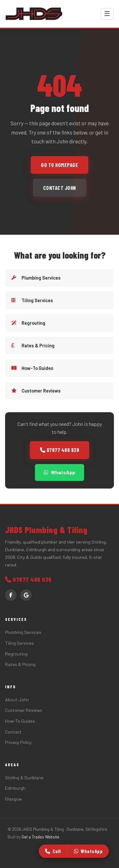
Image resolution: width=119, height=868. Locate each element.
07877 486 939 (60, 450)
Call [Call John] (53, 851)
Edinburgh (15, 788)
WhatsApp (60, 472)
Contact (13, 732)
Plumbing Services (36, 278)
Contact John (60, 188)
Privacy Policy (18, 742)
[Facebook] (11, 595)
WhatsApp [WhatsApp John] (88, 851)
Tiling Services (32, 300)
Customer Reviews (36, 391)
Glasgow (13, 799)
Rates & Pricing (33, 346)
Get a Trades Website (40, 837)
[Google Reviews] (26, 595)
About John (17, 700)
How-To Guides (32, 368)
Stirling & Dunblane (24, 778)
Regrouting (28, 323)
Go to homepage (60, 165)
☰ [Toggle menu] (107, 14)
